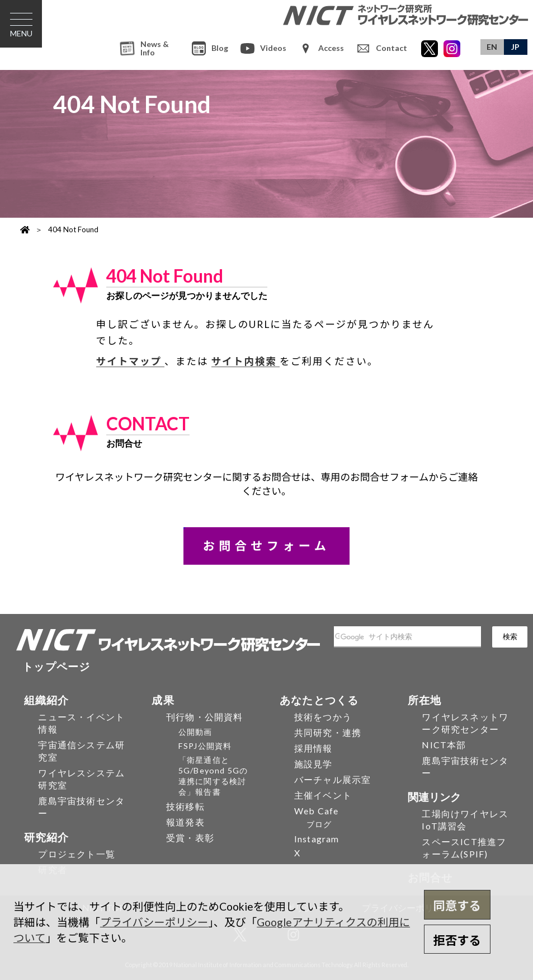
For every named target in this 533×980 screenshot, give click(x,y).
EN (492, 47)
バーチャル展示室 (333, 779)
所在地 (425, 700)
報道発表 (185, 822)
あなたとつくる (319, 700)
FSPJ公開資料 (205, 746)
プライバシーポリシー (154, 922)
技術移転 (185, 806)
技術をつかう (323, 717)
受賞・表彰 (190, 838)
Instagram (317, 839)
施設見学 (313, 764)
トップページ (56, 666)
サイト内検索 (246, 361)
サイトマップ (131, 361)
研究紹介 (47, 837)
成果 (163, 700)
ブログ (319, 824)
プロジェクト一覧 (77, 854)
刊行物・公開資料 (205, 717)
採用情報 (313, 748)
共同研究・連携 (328, 732)
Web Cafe (317, 811)
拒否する (457, 940)
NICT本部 (444, 745)
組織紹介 (47, 700)
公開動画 (195, 732)
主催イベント (323, 795)
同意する (457, 906)
